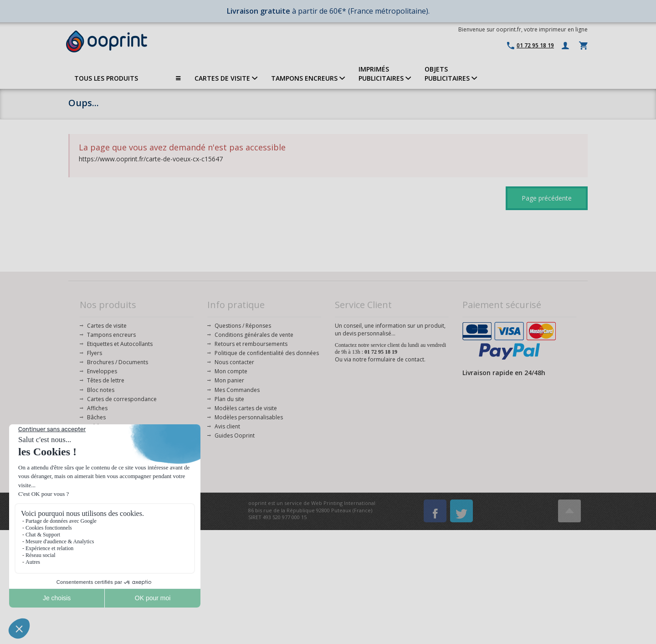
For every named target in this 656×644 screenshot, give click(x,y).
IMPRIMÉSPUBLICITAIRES (385, 74)
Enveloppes (102, 371)
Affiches (97, 408)
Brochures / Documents (118, 362)
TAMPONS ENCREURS (308, 78)
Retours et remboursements (251, 344)
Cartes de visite (107, 326)
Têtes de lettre (106, 380)
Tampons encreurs (111, 335)
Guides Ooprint (235, 435)
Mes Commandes (237, 390)
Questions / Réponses (243, 326)
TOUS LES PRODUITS (128, 78)
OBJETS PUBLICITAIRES (451, 74)
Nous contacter (234, 362)
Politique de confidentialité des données (267, 353)
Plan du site (229, 399)
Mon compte (231, 371)
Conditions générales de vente (254, 335)
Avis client (227, 426)
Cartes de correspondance (122, 399)
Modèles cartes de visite (246, 408)
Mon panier (229, 380)
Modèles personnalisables (249, 417)
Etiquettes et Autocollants (120, 344)
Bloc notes (101, 390)
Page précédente (547, 198)
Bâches (96, 417)
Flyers (95, 353)
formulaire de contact (396, 359)
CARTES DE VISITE (226, 78)
